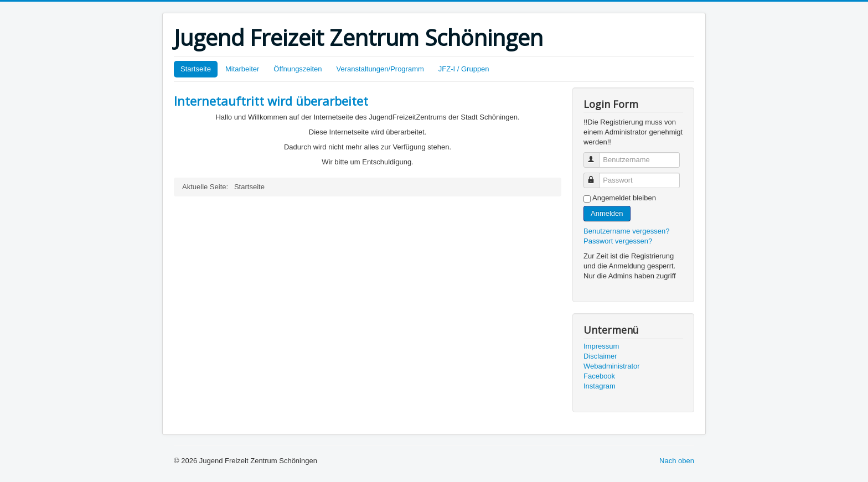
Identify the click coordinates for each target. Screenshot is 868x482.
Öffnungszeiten (298, 69)
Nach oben (677, 461)
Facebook (599, 376)
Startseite (196, 69)
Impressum (601, 346)
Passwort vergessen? (618, 241)
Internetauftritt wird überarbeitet (271, 101)
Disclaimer (600, 356)
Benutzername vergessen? (626, 231)
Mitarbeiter (242, 69)
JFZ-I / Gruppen (464, 69)
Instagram (600, 386)
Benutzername (596, 155)
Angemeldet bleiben (624, 198)
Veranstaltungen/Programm (380, 69)
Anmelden (607, 213)
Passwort (596, 176)
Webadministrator (612, 366)
